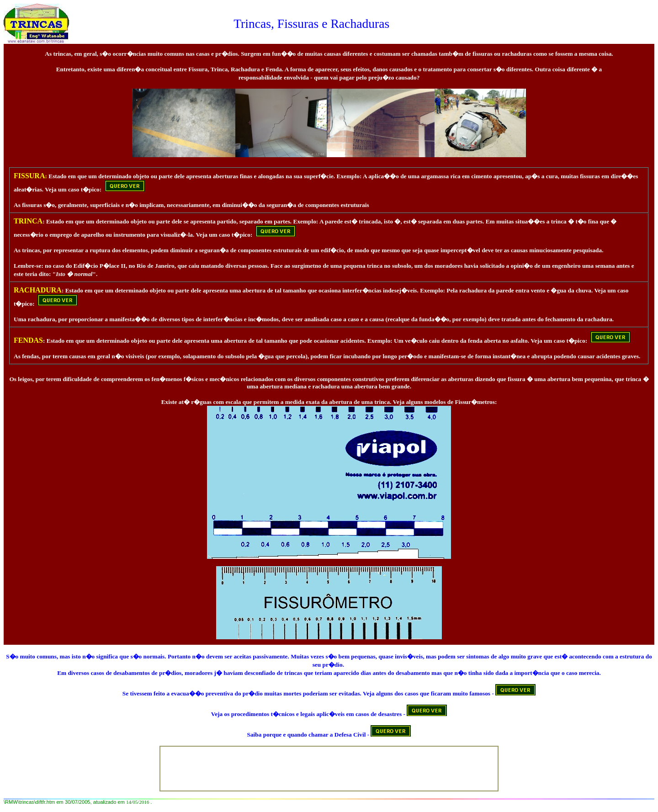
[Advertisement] (331, 768)
